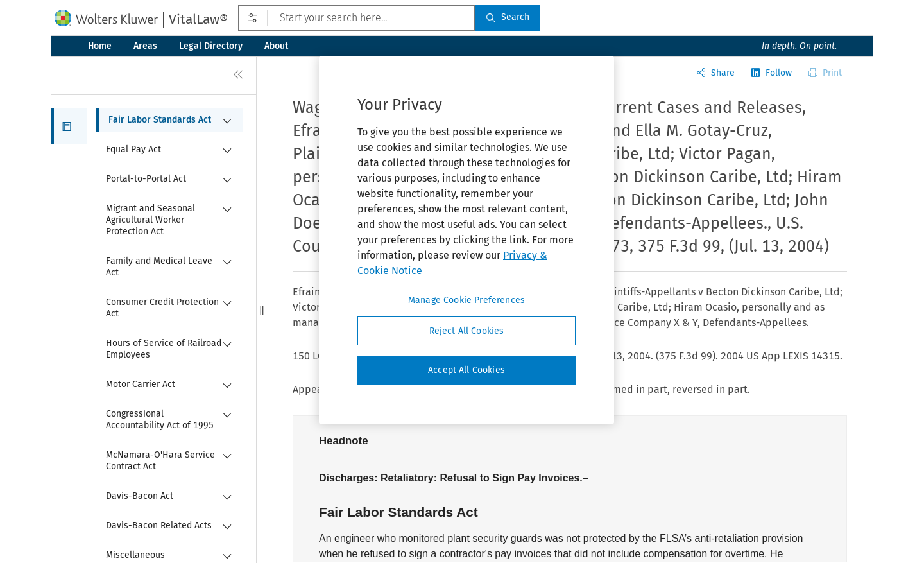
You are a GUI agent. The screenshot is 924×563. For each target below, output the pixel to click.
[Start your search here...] (356, 18)
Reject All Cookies (467, 331)
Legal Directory (211, 46)
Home (100, 46)
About (276, 46)
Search (508, 17)
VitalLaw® (198, 19)
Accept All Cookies (466, 370)
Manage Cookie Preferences (466, 300)
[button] (69, 126)
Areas (145, 46)
